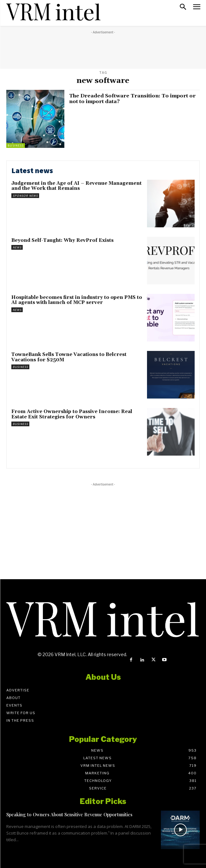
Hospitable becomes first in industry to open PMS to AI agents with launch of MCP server (77, 300)
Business (16, 146)
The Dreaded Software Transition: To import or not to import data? (132, 99)
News (17, 247)
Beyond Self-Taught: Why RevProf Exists (62, 240)
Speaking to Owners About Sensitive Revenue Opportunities (69, 814)
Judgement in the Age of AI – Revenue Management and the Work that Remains (77, 186)
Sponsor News (25, 196)
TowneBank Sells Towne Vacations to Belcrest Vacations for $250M (69, 357)
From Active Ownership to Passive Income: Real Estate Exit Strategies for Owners (72, 414)
